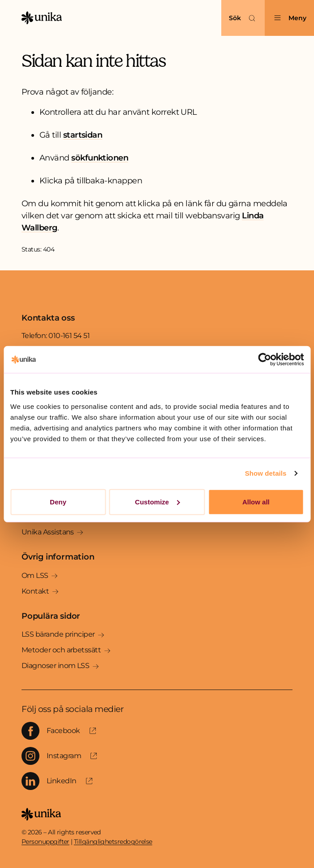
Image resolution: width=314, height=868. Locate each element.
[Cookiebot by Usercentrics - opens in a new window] (265, 360)
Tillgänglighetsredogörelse (113, 842)
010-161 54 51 (69, 336)
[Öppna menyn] (289, 18)
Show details (266, 473)
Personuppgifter (45, 842)
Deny (58, 501)
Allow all (256, 501)
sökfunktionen (100, 158)
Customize (157, 501)
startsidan (83, 135)
